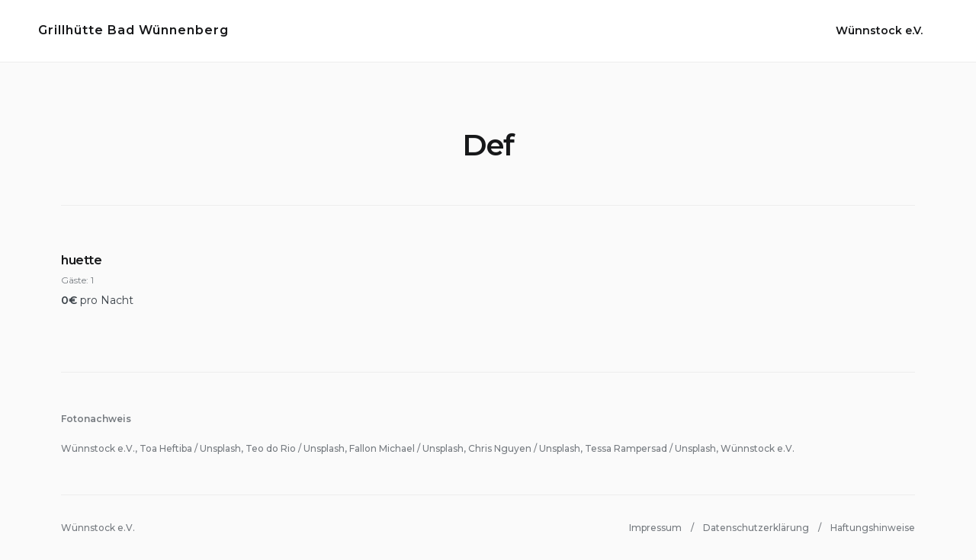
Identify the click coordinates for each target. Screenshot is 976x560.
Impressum (655, 528)
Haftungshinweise (873, 528)
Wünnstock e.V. (879, 30)
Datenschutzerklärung (756, 528)
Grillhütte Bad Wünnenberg (133, 30)
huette (81, 260)
